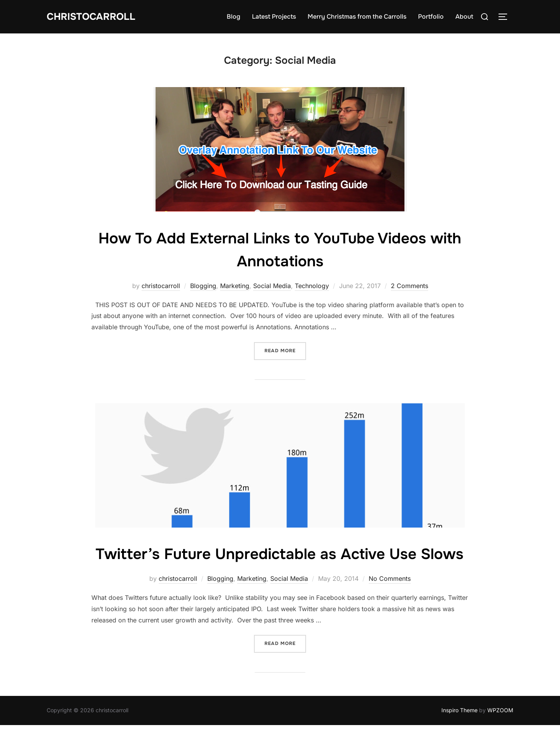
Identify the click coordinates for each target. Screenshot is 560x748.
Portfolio (431, 17)
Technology (312, 286)
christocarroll (161, 286)
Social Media (272, 286)
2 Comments (409, 286)
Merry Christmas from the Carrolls (357, 17)
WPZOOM (500, 733)
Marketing (235, 286)
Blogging (203, 286)
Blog (234, 17)
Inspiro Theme (459, 733)
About (464, 17)
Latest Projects (274, 17)
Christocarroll (93, 17)
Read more (285, 350)
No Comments (390, 601)
